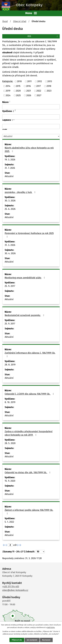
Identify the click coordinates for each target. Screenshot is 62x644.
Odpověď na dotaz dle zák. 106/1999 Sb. (28, 472)
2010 (19, 81)
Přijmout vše (17, 640)
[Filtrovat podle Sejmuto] (31, 127)
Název (5, 102)
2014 (8, 86)
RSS (43, 36)
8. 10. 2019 (10, 402)
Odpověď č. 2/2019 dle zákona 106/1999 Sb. (30, 394)
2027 (39, 95)
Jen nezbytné (32, 640)
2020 (18, 91)
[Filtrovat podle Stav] (31, 136)
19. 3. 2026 (10, 160)
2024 (8, 95)
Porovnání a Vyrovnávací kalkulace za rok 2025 (29, 235)
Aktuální (9, 176)
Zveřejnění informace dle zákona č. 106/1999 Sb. (30, 354)
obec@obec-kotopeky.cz (15, 590)
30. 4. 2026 (10, 253)
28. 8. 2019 (10, 365)
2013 (50, 81)
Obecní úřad (20, 21)
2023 (49, 91)
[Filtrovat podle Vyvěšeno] (31, 117)
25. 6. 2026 (10, 209)
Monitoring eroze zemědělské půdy (25, 278)
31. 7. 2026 (10, 168)
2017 (39, 86)
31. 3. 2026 (10, 245)
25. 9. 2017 (10, 286)
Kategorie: (8, 81)
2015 (18, 86)
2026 (29, 95)
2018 (49, 86)
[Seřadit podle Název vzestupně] (10, 101)
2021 (29, 91)
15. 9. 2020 (10, 481)
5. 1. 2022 (9, 522)
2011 (29, 81)
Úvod (5, 21)
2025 (18, 95)
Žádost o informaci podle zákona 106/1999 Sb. (29, 512)
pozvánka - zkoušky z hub (21, 192)
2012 (40, 81)
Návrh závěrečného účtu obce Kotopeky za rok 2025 (29, 150)
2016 (28, 86)
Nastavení (46, 640)
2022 (39, 91)
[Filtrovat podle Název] (31, 107)
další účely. (51, 627)
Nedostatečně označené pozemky (25, 315)
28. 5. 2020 (10, 443)
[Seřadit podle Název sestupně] (10, 102)
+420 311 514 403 (11, 587)
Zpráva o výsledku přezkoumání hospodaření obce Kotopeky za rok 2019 (29, 433)
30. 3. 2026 (10, 201)
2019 (8, 91)
